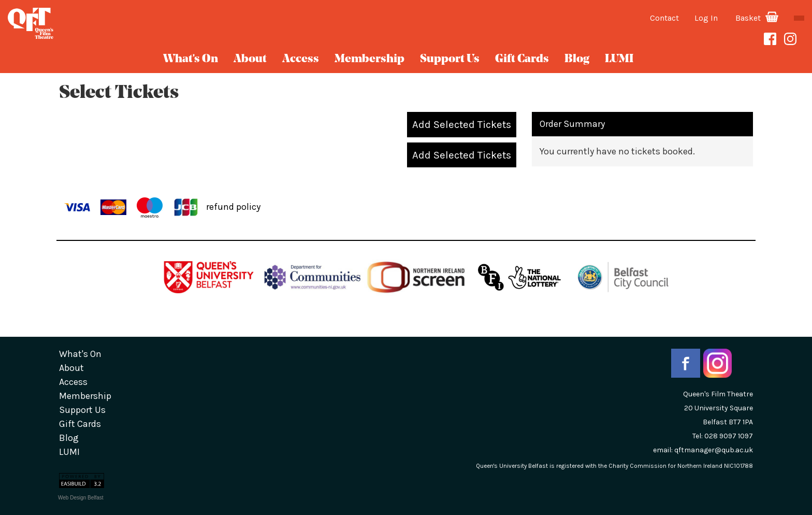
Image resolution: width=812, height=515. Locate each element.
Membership (369, 59)
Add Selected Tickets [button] (462, 124)
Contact (664, 18)
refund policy (233, 206)
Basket (757, 18)
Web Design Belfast (81, 498)
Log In (706, 18)
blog (577, 59)
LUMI (619, 59)
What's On (191, 59)
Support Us (450, 59)
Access (301, 59)
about (250, 59)
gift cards (522, 59)
